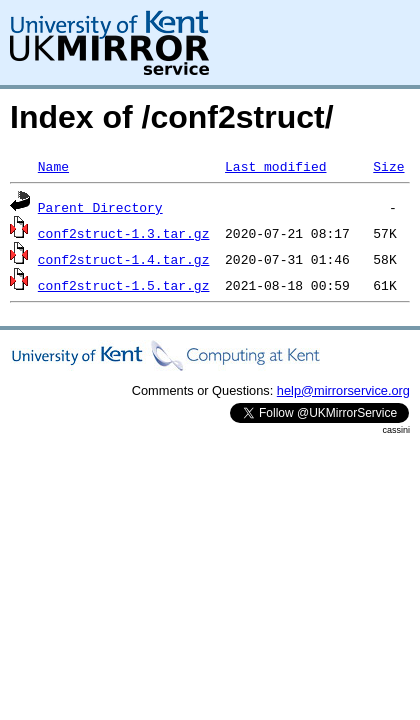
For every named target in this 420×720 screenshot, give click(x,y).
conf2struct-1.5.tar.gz (124, 285)
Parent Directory (100, 207)
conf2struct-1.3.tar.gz (124, 233)
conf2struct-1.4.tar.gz (124, 259)
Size (388, 166)
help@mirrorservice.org (343, 390)
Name (53, 166)
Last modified (275, 166)
